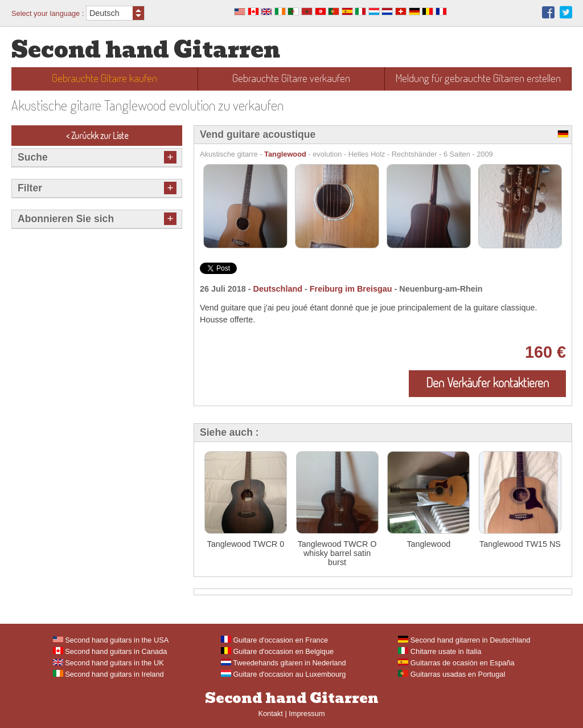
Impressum (307, 713)
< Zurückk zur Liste (97, 136)
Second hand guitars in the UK (108, 663)
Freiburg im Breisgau (351, 289)
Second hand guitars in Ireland (108, 674)
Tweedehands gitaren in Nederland (284, 663)
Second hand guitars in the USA (111, 640)
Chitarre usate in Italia (440, 651)
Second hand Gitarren (146, 50)
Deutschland (278, 289)
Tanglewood (285, 154)
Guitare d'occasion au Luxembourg (284, 674)
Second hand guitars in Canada (110, 651)
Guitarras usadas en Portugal (451, 674)
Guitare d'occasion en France (274, 640)
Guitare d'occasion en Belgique (277, 651)
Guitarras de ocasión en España (456, 663)
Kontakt (270, 713)
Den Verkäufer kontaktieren (487, 382)
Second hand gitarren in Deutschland (464, 640)
